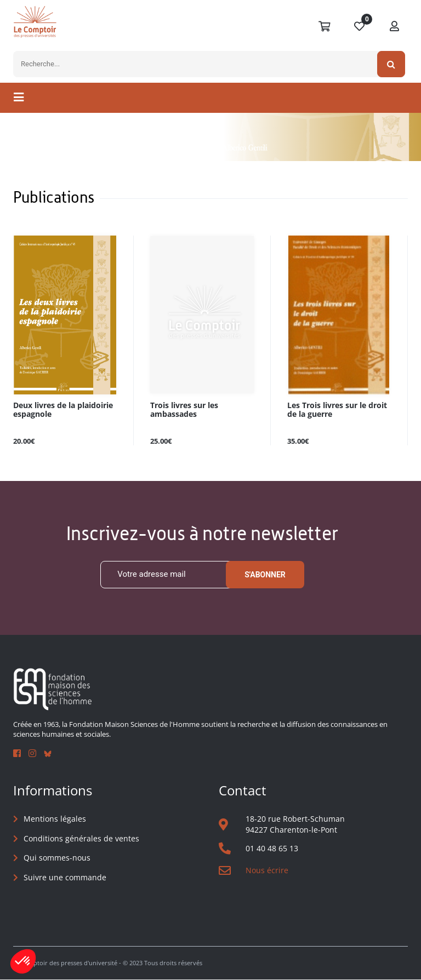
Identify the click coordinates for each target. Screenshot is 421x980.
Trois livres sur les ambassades (184, 410)
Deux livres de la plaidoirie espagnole (63, 410)
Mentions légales (55, 819)
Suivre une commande (65, 877)
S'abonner (265, 575)
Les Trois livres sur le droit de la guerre (337, 410)
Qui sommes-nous (57, 858)
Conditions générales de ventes (81, 838)
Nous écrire (267, 870)
